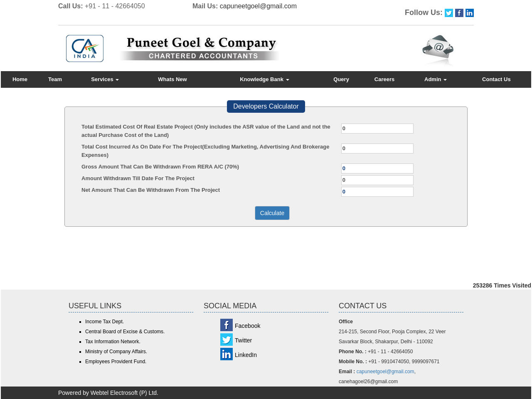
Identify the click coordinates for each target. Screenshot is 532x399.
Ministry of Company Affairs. (116, 352)
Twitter (243, 340)
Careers (384, 79)
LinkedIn (246, 355)
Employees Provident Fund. (116, 362)
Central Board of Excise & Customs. (125, 332)
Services (105, 79)
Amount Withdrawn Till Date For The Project (138, 178)
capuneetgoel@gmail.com (258, 6)
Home (20, 79)
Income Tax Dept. (105, 322)
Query (341, 79)
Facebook (248, 326)
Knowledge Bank (264, 79)
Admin (436, 79)
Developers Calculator (266, 106)
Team (55, 79)
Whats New (172, 79)
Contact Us (496, 79)
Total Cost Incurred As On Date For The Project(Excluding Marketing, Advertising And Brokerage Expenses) (205, 151)
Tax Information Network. (113, 342)
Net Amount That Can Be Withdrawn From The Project (151, 190)
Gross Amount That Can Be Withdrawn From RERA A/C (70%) (160, 167)
